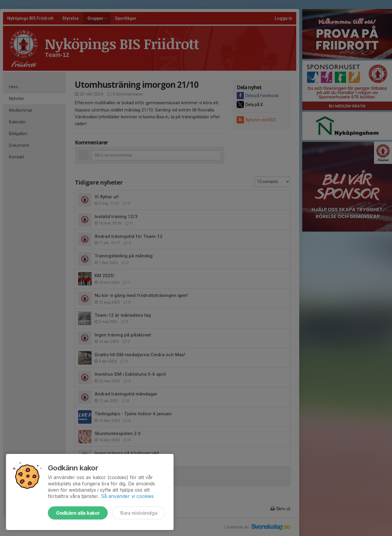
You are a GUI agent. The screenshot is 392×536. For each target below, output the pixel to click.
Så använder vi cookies (127, 496)
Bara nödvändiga (139, 513)
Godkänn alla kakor (78, 513)
